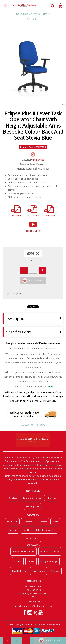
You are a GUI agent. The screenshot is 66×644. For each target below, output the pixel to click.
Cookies (13, 498)
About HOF (12, 522)
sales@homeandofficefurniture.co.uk (33, 606)
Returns (52, 498)
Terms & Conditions (33, 498)
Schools (55, 571)
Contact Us (28, 522)
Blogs (55, 522)
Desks (31, 561)
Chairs (18, 561)
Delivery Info (32, 506)
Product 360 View (50, 551)
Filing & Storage (49, 561)
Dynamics (39, 160)
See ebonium (32, 538)
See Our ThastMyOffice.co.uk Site (39, 530)
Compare (13, 294)
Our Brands (39, 571)
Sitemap (13, 530)
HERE (50, 387)
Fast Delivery (19, 571)
